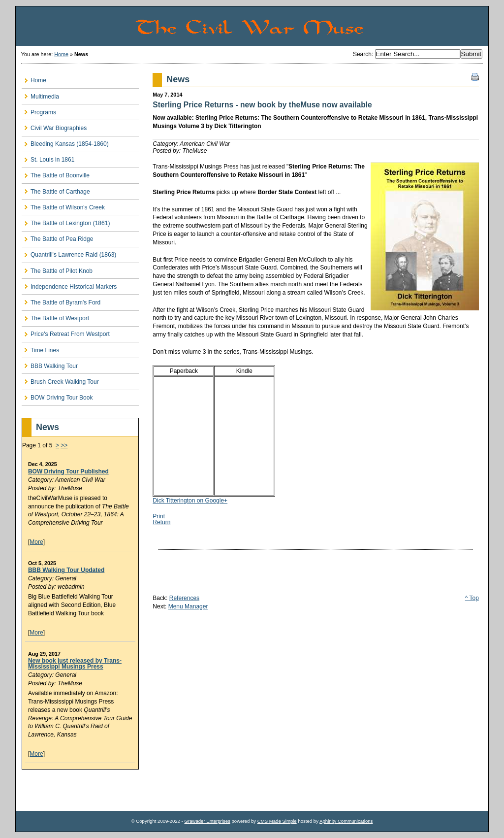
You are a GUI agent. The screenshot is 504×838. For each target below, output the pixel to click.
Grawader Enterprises (207, 821)
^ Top (472, 598)
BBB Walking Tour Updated (66, 570)
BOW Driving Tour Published (68, 471)
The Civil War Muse (311, 26)
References (184, 598)
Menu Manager (188, 606)
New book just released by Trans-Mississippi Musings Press (75, 664)
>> (64, 445)
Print (159, 516)
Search (362, 54)
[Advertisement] (79, 790)
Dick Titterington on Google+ (190, 501)
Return (161, 522)
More (36, 542)
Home (61, 54)
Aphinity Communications (346, 821)
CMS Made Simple (277, 821)
